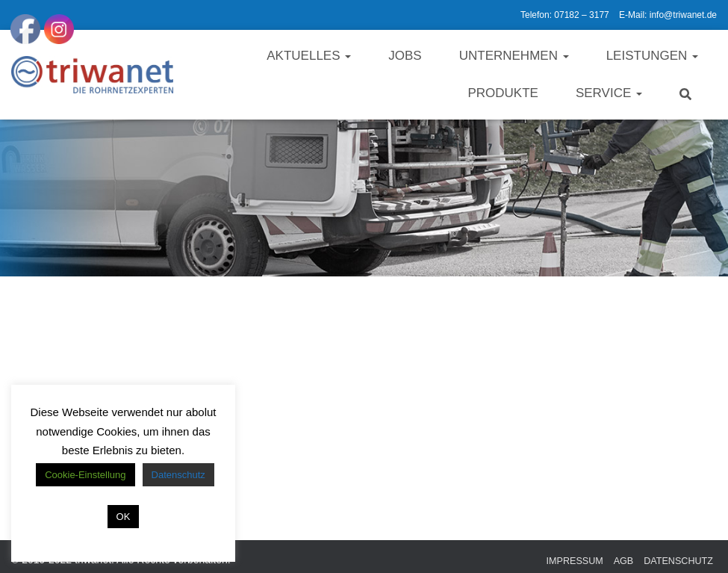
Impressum (575, 561)
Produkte (503, 93)
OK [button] (124, 517)
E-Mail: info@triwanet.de (668, 15)
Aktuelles (309, 56)
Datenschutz (678, 561)
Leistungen (652, 56)
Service (609, 93)
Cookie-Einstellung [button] (85, 475)
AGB (624, 561)
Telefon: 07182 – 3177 (565, 15)
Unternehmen (514, 56)
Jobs (405, 56)
